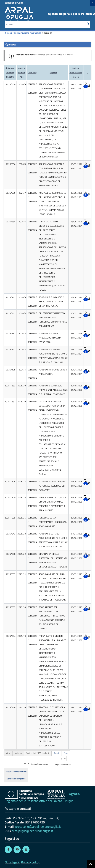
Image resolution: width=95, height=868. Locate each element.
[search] (47, 45)
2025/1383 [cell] (10, 386)
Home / (9, 33)
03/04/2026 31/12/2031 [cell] (76, 299)
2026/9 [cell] (22, 84)
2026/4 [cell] (22, 313)
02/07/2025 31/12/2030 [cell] (76, 709)
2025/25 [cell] (22, 497)
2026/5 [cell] (22, 297)
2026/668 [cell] (11, 84)
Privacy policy (30, 862)
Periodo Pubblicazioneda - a (76, 73)
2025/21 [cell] (22, 574)
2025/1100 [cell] (10, 497)
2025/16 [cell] (22, 707)
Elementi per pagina (39, 764)
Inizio (8, 753)
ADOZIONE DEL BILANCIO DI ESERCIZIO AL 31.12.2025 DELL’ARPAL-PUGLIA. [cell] (52, 301)
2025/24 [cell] (22, 518)
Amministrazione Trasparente (27, 33)
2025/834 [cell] (11, 636)
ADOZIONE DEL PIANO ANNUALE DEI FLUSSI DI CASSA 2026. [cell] (50, 338)
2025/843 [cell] (11, 534)
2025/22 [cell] (22, 554)
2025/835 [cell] (11, 607)
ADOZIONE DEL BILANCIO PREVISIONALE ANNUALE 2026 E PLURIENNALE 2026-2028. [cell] (53, 390)
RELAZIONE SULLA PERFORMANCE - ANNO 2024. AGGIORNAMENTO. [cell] (53, 522)
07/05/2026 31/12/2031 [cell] (76, 86)
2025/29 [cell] (22, 402)
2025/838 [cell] (11, 554)
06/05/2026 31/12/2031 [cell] (76, 166)
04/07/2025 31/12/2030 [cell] (76, 536)
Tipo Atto (32, 73)
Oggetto (53, 73)
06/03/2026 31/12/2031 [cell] (76, 315)
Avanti (57, 753)
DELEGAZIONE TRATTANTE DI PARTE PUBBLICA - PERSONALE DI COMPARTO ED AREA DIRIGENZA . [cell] (53, 320)
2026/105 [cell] (11, 370)
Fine (66, 753)
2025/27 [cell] (22, 481)
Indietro (18, 753)
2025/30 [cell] (22, 386)
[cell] (32, 121)
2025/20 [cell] (22, 607)
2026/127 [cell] (11, 349)
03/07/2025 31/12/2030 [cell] (76, 556)
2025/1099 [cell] (10, 518)
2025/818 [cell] (11, 707)
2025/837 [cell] (11, 574)
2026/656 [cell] (11, 164)
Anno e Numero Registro (10, 73)
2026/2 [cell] (22, 349)
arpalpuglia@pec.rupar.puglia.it (32, 831)
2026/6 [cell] (22, 222)
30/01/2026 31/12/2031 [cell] (76, 372)
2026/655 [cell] (11, 193)
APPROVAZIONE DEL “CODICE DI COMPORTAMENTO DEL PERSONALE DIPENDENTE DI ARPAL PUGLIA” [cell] (52, 504)
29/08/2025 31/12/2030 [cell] (76, 500)
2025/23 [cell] (22, 534)
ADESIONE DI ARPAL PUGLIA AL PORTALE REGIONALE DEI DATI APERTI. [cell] (52, 486)
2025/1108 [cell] (10, 481)
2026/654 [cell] (11, 222)
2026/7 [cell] (22, 193)
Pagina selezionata (63, 764)
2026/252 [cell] (11, 333)
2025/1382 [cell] (10, 402)
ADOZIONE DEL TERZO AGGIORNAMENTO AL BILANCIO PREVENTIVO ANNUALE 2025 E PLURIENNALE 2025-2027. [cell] (53, 540)
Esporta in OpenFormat (16, 772)
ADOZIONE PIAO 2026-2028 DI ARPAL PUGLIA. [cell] (53, 372)
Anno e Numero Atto (22, 73)
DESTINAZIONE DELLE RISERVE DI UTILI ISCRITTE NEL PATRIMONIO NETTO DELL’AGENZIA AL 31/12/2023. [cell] (53, 560)
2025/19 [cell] (22, 636)
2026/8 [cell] (22, 164)
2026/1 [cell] (22, 370)
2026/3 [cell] (22, 333)
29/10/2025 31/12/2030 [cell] (76, 388)
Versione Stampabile (16, 779)
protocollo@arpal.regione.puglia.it (38, 827)
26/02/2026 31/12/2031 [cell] (76, 336)
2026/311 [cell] (11, 313)
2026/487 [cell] (11, 297)
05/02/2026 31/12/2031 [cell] (76, 352)
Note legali (12, 862)
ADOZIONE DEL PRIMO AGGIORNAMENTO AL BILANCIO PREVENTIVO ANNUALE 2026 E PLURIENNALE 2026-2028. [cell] (53, 356)
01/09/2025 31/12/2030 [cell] (76, 484)
